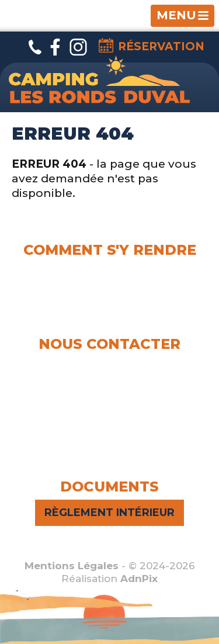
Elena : (109, 364)
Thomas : (109, 379)
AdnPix (139, 579)
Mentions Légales (72, 566)
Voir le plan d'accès (109, 300)
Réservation (152, 46)
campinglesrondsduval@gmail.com (111, 406)
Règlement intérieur (109, 513)
